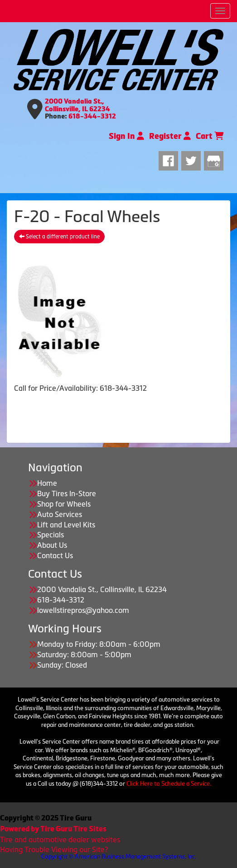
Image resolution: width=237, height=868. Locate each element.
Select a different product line (59, 237)
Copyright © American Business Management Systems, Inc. (119, 856)
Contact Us (55, 555)
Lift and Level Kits (66, 525)
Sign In (126, 136)
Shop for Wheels (64, 504)
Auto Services (60, 514)
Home (47, 483)
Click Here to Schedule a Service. (169, 784)
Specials (51, 535)
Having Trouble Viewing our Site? (54, 849)
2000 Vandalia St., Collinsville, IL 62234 (77, 105)
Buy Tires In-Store (67, 493)
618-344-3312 (92, 116)
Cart (210, 136)
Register (170, 136)
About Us (52, 545)
